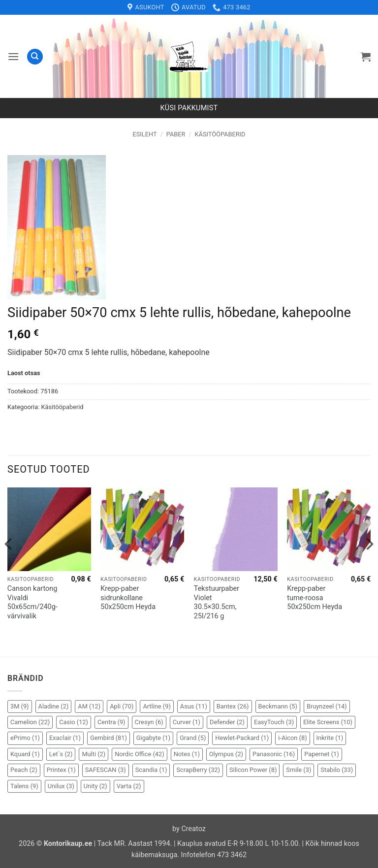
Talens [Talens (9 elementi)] (24, 786)
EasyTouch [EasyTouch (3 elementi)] (274, 722)
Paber (176, 134)
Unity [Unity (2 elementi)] (95, 786)
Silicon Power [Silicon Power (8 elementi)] (253, 770)
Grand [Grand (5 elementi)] (193, 738)
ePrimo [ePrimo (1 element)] (25, 738)
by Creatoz (189, 829)
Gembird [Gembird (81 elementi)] (109, 738)
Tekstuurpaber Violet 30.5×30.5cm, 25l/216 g (217, 602)
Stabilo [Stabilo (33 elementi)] (337, 770)
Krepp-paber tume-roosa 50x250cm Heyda (315, 598)
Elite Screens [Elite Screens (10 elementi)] (328, 722)
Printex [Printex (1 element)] (61, 770)
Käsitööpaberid (220, 134)
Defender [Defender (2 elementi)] (227, 722)
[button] (13, 56)
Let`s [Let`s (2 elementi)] (61, 754)
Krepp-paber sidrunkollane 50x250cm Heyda (128, 598)
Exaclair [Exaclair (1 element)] (65, 738)
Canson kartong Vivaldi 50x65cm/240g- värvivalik (32, 602)
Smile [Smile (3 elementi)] (299, 770)
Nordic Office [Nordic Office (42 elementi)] (139, 754)
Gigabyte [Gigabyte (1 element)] (153, 738)
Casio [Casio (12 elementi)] (74, 722)
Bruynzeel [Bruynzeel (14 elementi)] (327, 706)
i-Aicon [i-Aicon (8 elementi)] (292, 738)
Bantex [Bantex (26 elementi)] (233, 706)
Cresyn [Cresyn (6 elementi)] (149, 722)
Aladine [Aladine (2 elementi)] (54, 706)
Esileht (145, 134)
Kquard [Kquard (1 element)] (25, 754)
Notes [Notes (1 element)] (187, 754)
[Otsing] (35, 57)
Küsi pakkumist (189, 108)
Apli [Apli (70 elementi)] (122, 706)
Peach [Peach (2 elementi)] (24, 770)
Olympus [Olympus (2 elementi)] (226, 754)
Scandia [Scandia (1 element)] (151, 770)
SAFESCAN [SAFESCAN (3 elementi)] (106, 770)
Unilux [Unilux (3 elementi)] (61, 786)
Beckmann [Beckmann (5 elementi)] (278, 706)
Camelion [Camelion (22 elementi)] (30, 722)
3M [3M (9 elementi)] (20, 706)
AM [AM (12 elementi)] (89, 706)
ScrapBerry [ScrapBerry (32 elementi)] (198, 770)
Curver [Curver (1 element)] (187, 722)
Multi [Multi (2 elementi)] (94, 754)
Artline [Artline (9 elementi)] (157, 706)
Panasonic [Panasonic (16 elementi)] (274, 754)
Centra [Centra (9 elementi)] (111, 722)
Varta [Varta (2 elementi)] (129, 786)
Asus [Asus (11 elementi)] (194, 706)
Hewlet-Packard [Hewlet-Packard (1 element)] (242, 738)
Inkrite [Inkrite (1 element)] (330, 738)
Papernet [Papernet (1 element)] (322, 754)
